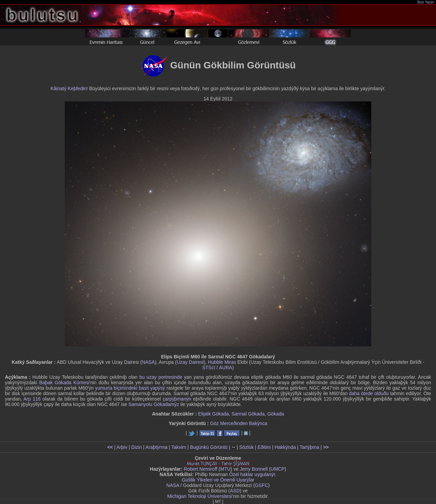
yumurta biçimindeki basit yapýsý (130, 388)
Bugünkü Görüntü (209, 447)
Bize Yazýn (426, 2)
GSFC (261, 485)
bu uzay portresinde (161, 377)
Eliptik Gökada (214, 414)
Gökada (276, 414)
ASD (235, 491)
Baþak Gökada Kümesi (64, 383)
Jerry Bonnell (254, 469)
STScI (209, 368)
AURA (226, 368)
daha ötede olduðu (369, 393)
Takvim (179, 447)
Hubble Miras (222, 362)
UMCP (277, 469)
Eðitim (264, 447)
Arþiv (122, 447)
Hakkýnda (285, 447)
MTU (225, 469)
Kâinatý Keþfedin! (69, 88)
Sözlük (246, 447)
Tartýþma (310, 447)
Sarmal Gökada (248, 414)
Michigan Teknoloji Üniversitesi (200, 496)
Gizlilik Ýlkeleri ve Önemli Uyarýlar (218, 480)
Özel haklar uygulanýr (252, 474)
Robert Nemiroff (200, 469)
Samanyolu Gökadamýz (154, 404)
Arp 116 (32, 399)
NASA (148, 362)
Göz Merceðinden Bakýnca (239, 423)
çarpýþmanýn (177, 399)
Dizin (136, 447)
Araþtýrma (157, 447)
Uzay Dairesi (190, 362)
